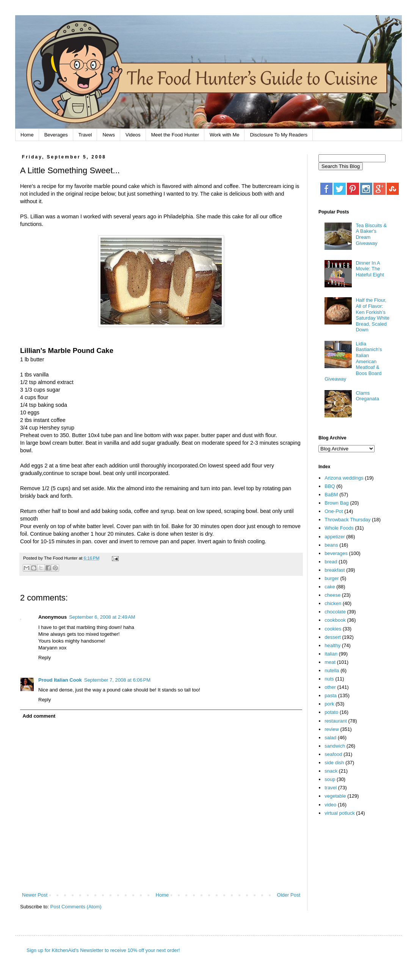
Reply (45, 658)
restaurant (336, 721)
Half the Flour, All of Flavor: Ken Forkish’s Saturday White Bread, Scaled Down (372, 315)
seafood (333, 754)
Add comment (39, 716)
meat (330, 662)
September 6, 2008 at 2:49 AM (102, 617)
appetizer (335, 537)
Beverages (56, 135)
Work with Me (225, 135)
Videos (133, 135)
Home (27, 135)
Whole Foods (339, 528)
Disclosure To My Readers (278, 135)
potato (331, 712)
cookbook (335, 620)
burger (332, 578)
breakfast (335, 570)
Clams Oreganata (367, 396)
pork (329, 704)
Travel (85, 135)
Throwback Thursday (347, 520)
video (330, 805)
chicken (333, 603)
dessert (333, 637)
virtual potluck (339, 813)
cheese (332, 595)
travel (331, 788)
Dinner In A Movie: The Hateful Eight (370, 269)
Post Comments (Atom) (76, 907)
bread (331, 562)
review (332, 729)
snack (331, 771)
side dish (334, 763)
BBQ (330, 486)
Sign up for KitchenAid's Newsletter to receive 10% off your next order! (103, 950)
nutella (332, 670)
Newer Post (35, 895)
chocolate (335, 612)
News (109, 135)
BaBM (331, 495)
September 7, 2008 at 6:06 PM (117, 680)
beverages (336, 553)
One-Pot (334, 511)
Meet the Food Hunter (175, 135)
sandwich (335, 746)
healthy (332, 645)
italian (331, 654)
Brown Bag (337, 503)
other (330, 687)
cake (330, 587)
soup (330, 779)
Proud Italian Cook (60, 680)
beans (331, 545)
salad (330, 738)
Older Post (289, 895)
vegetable (335, 796)
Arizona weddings (344, 478)
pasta (331, 695)
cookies (333, 629)
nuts (329, 679)
